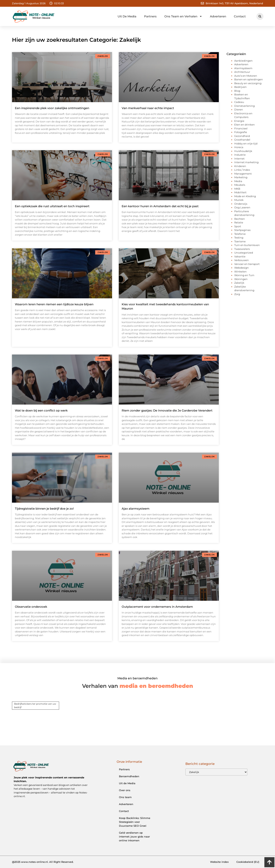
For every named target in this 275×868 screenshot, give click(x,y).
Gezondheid (242, 136)
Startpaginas (242, 230)
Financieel (241, 128)
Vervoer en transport (247, 264)
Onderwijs (241, 204)
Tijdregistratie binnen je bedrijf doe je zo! (44, 509)
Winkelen (240, 272)
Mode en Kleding (245, 196)
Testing (239, 238)
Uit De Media (127, 16)
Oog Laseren (242, 207)
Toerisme (240, 241)
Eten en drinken (244, 125)
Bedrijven (240, 87)
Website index (219, 862)
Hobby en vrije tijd (246, 143)
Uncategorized (244, 253)
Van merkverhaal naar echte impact (148, 108)
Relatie (239, 222)
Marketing (241, 177)
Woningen (241, 279)
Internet (239, 159)
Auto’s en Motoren (246, 76)
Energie (239, 121)
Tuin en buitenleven (247, 245)
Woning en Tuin (244, 275)
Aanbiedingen (243, 61)
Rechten (240, 219)
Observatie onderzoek (31, 607)
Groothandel (242, 140)
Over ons (125, 790)
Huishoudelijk (243, 151)
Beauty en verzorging (248, 83)
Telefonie (240, 234)
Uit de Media (127, 783)
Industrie (240, 155)
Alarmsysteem (243, 68)
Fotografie (241, 132)
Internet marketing (246, 162)
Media (238, 181)
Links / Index (242, 170)
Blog (237, 91)
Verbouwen (241, 260)
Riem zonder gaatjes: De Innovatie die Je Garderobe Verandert (167, 410)
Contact (240, 16)
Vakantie (240, 256)
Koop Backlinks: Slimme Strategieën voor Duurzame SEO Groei (135, 822)
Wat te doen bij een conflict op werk (41, 410)
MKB (237, 189)
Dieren (239, 109)
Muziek (239, 200)
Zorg (237, 294)
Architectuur (242, 72)
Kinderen (240, 166)
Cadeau (239, 102)
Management (243, 174)
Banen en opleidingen (249, 79)
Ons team (125, 797)
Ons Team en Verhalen (183, 16)
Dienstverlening (244, 106)
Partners (150, 16)
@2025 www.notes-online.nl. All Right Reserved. (43, 862)
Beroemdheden (129, 776)
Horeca (239, 147)
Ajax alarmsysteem (136, 509)
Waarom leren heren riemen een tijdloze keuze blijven (54, 304)
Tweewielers (242, 249)
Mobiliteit (240, 192)
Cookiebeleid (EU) (248, 862)
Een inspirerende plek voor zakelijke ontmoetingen (52, 108)
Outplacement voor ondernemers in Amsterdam (157, 607)
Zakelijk (239, 283)
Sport (238, 226)
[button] (260, 16)
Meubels (240, 185)
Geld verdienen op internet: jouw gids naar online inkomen (134, 837)
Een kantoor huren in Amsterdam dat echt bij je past (160, 206)
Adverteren (218, 16)
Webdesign (241, 268)
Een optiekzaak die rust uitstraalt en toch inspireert (52, 206)
